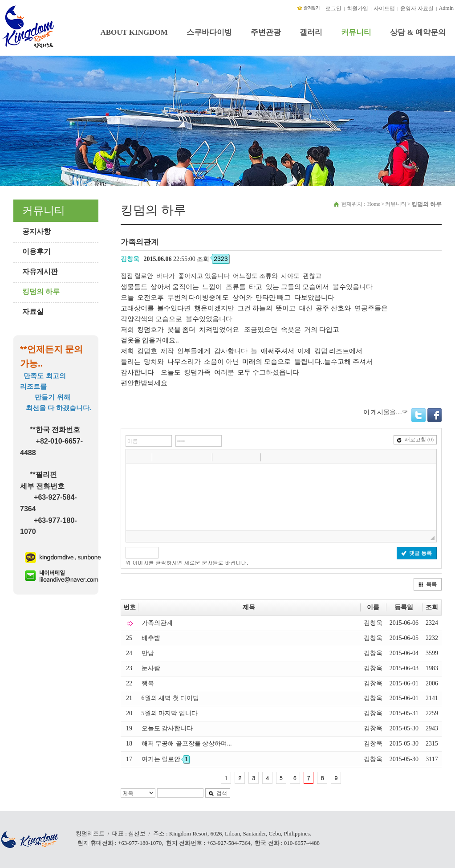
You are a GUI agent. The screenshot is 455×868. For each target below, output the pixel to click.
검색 (218, 793)
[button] (134, 457)
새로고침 (415, 440)
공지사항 (37, 231)
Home (374, 204)
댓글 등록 (416, 553)
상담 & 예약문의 (418, 32)
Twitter (418, 415)
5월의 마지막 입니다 (170, 713)
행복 (148, 683)
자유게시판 (40, 271)
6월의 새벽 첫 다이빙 (171, 698)
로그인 (333, 8)
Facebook (435, 415)
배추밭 (151, 638)
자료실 (33, 312)
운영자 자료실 (417, 8)
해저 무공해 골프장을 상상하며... (187, 744)
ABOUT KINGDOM (134, 32)
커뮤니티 (356, 32)
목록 (427, 584)
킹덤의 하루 (41, 291)
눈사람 (151, 668)
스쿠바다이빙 (209, 32)
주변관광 (266, 32)
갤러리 (311, 32)
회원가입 (357, 8)
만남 (148, 653)
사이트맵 (384, 8)
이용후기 (37, 251)
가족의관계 (157, 623)
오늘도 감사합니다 (167, 728)
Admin (446, 8)
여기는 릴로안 (166, 759)
